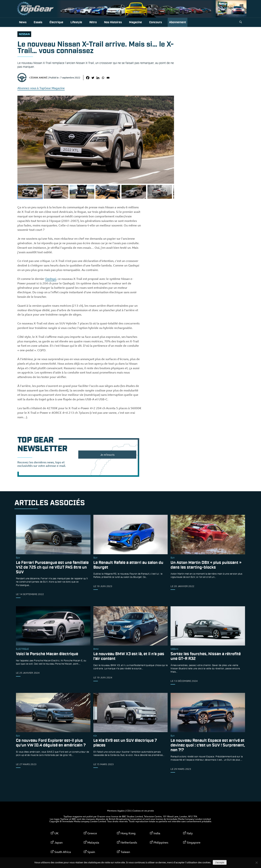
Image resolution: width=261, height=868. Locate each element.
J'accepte (220, 863)
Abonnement (178, 22)
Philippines (161, 842)
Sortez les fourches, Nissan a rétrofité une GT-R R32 (206, 657)
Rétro (93, 22)
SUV (18, 558)
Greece (92, 833)
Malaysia (93, 842)
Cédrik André (38, 78)
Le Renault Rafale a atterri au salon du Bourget (128, 565)
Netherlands (129, 842)
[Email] (108, 78)
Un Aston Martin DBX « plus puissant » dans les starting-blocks (206, 565)
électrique (22, 649)
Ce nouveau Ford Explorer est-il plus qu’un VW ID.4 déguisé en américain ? (51, 743)
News (23, 22)
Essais (38, 22)
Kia (95, 736)
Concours (156, 22)
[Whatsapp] (103, 78)
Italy (190, 833)
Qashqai (51, 279)
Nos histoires (113, 22)
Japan (58, 842)
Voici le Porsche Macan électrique (47, 654)
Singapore (194, 842)
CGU (129, 811)
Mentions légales (116, 811)
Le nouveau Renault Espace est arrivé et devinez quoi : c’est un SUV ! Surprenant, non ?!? (208, 745)
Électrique (56, 22)
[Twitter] (93, 78)
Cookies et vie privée (143, 811)
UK (56, 833)
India (157, 833)
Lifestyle (76, 22)
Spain (91, 852)
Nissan (24, 34)
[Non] (256, 863)
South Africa (63, 852)
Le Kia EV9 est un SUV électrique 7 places (125, 743)
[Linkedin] (98, 78)
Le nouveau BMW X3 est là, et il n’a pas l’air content (129, 657)
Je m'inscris (107, 455)
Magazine (135, 22)
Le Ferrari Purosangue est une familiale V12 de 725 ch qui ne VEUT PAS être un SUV (52, 567)
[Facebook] (88, 78)
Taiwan (125, 852)
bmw (96, 649)
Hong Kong (128, 833)
